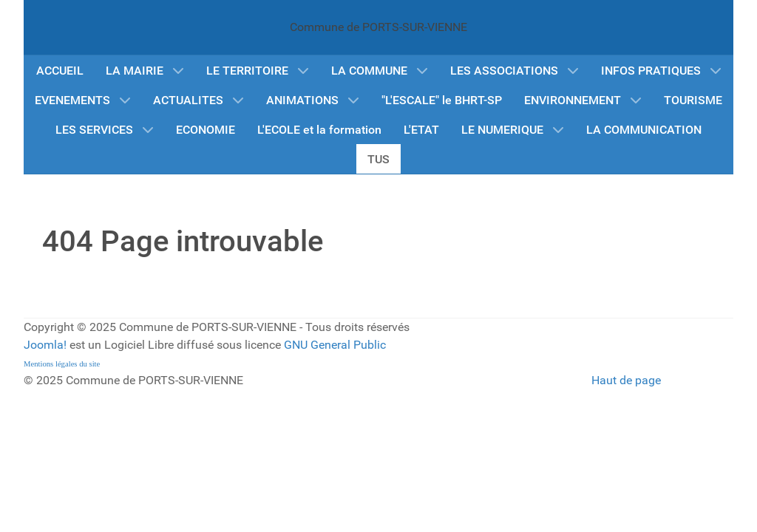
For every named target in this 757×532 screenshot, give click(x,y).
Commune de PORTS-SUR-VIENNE (378, 27)
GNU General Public (335, 345)
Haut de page (626, 380)
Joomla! (45, 345)
